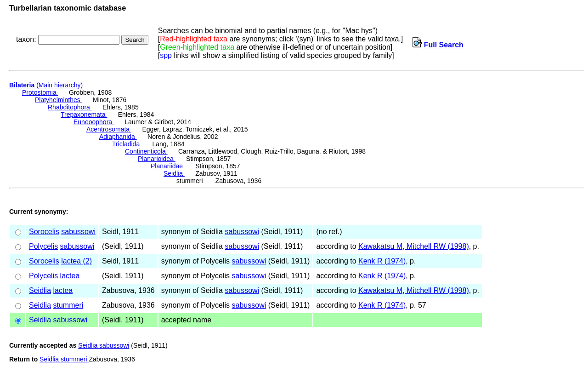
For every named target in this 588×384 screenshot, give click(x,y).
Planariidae (168, 166)
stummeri (68, 305)
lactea (70, 276)
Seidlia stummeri (64, 359)
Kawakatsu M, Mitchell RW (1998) (414, 246)
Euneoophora (94, 122)
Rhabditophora (70, 107)
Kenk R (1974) (382, 261)
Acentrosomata (109, 129)
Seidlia (174, 173)
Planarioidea (157, 159)
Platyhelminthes (59, 100)
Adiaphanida (118, 137)
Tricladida (127, 144)
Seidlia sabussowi (104, 345)
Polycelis (43, 246)
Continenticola (146, 151)
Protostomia (40, 92)
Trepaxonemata (84, 115)
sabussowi (78, 232)
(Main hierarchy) (46, 85)
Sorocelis (44, 232)
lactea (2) (76, 261)
